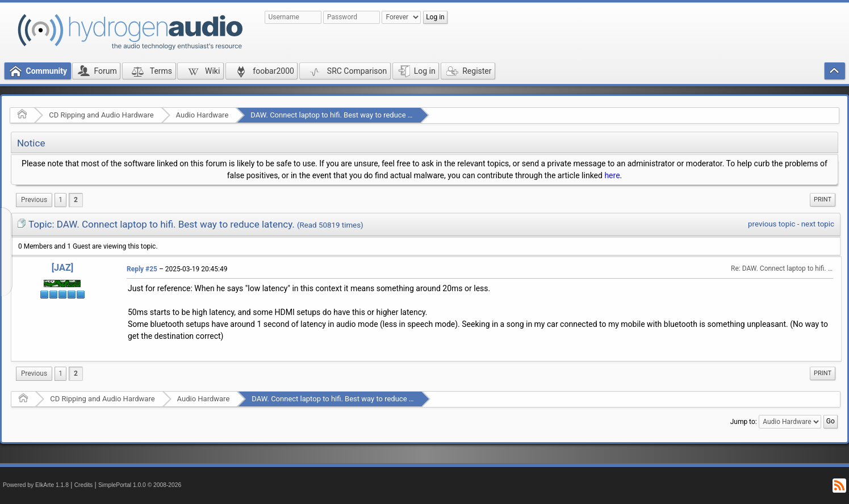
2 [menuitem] (76, 200)
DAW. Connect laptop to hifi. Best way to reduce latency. (342, 115)
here (612, 175)
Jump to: (744, 422)
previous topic (771, 224)
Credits (84, 485)
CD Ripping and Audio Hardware (101, 115)
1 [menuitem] (60, 200)
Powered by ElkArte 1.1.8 (36, 485)
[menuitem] (34, 200)
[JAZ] (63, 268)
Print (823, 199)
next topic (818, 224)
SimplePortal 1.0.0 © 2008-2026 (140, 485)
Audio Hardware (202, 115)
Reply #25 (142, 269)
